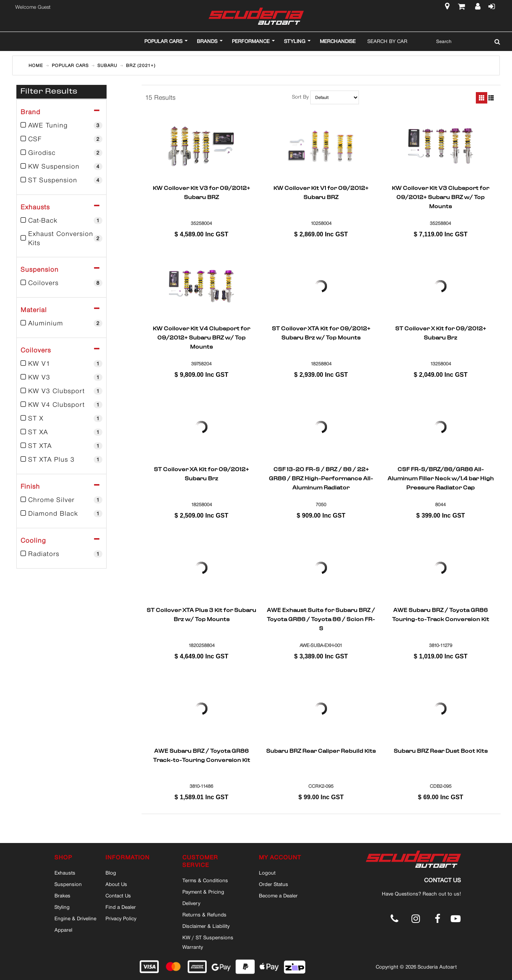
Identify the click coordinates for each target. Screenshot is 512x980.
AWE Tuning (62, 125)
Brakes (62, 896)
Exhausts (65, 873)
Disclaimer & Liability (206, 926)
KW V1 (62, 363)
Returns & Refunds (204, 915)
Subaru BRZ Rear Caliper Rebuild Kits (321, 752)
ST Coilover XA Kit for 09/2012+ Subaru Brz (201, 475)
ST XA (62, 432)
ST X (62, 418)
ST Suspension (62, 180)
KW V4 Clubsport (62, 405)
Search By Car (387, 41)
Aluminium (62, 323)
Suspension (68, 884)
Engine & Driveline (75, 918)
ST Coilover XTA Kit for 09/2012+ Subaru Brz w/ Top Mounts (321, 334)
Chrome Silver (62, 500)
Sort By (300, 97)
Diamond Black (62, 513)
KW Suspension (62, 166)
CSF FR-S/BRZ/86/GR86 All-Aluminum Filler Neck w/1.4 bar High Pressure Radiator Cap (441, 478)
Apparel (63, 930)
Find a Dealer (121, 907)
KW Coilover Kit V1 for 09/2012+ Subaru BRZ (321, 193)
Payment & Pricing (203, 892)
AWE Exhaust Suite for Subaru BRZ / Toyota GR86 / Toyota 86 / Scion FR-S (321, 619)
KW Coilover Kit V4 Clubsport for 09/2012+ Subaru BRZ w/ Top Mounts (201, 338)
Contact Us (118, 896)
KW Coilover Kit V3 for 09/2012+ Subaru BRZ (201, 193)
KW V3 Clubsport (62, 391)
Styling (62, 907)
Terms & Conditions (205, 880)
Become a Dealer (278, 896)
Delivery (191, 903)
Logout (267, 873)
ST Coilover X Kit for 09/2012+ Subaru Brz (441, 334)
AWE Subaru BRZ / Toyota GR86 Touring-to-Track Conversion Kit (441, 615)
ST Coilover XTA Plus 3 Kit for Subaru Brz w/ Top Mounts (201, 615)
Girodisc (62, 153)
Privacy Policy (121, 918)
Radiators (62, 554)
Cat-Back (62, 220)
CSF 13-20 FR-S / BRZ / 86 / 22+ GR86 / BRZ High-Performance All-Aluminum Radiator (321, 478)
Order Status (274, 884)
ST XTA (62, 446)
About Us (116, 884)
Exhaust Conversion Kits (62, 238)
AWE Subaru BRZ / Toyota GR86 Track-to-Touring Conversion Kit (202, 756)
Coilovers (62, 283)
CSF (62, 139)
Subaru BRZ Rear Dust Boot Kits (441, 752)
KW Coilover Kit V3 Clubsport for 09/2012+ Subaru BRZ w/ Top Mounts (440, 197)
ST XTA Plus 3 (62, 459)
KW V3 (62, 377)
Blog (111, 873)
